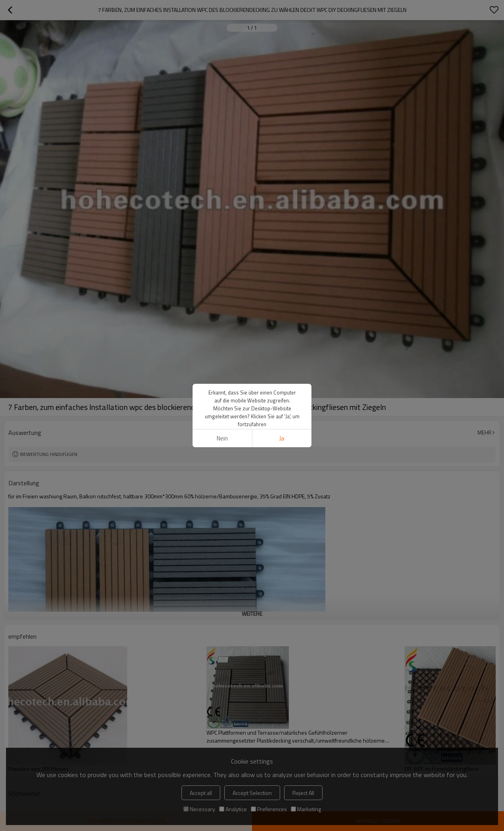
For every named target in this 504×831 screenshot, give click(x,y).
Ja (282, 438)
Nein (222, 438)
